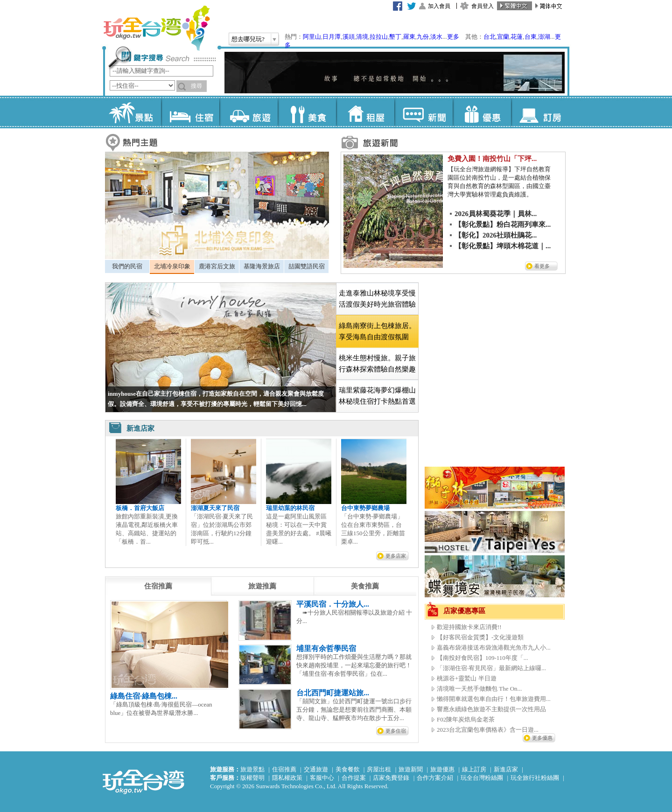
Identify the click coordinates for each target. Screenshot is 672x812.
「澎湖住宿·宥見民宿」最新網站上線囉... (491, 668)
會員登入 (483, 6)
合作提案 (354, 778)
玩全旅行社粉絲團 (535, 778)
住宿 (190, 112)
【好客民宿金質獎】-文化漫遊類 (480, 637)
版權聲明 (252, 778)
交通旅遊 (316, 769)
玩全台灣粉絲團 (482, 778)
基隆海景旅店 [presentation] (262, 266)
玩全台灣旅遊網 (156, 28)
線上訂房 (474, 769)
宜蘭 (503, 37)
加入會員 (439, 6)
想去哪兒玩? (248, 39)
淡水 (436, 37)
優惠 (482, 112)
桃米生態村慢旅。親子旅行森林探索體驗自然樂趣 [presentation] (377, 364)
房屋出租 (379, 769)
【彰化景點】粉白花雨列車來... (503, 224)
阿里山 (312, 37)
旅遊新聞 (411, 769)
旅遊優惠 (442, 769)
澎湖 (544, 37)
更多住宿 (396, 731)
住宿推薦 (284, 769)
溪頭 (349, 37)
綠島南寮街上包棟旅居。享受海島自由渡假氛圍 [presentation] (377, 331)
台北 (490, 37)
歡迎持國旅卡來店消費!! (469, 627)
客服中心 (322, 778)
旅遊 (248, 112)
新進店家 (506, 769)
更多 (453, 37)
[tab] (127, 266)
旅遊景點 (252, 769)
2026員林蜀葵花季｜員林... (496, 214)
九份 (423, 37)
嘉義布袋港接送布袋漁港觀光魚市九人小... (494, 647)
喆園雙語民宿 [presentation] (307, 266)
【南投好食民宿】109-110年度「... (483, 658)
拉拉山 (379, 37)
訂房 (540, 112)
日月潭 (332, 37)
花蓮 (517, 37)
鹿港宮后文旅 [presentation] (217, 266)
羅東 (409, 37)
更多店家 (396, 556)
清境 (362, 37)
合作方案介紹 (435, 778)
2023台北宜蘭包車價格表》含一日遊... (488, 730)
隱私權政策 (287, 778)
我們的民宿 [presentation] (127, 266)
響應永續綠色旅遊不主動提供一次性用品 (491, 709)
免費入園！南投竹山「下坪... (492, 159)
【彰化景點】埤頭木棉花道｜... (503, 246)
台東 (531, 37)
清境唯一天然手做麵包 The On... (479, 689)
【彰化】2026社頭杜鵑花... (496, 235)
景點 (132, 112)
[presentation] (158, 586)
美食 (307, 112)
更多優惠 (542, 738)
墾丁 (395, 37)
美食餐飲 (348, 769)
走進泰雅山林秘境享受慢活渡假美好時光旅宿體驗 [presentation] (377, 299)
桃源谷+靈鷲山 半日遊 (467, 678)
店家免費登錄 (391, 778)
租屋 (365, 112)
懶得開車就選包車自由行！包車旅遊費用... (494, 699)
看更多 (542, 266)
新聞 (423, 112)
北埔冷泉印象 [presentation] (172, 266)
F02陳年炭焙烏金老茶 (466, 719)
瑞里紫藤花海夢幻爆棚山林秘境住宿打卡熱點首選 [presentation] (377, 396)
